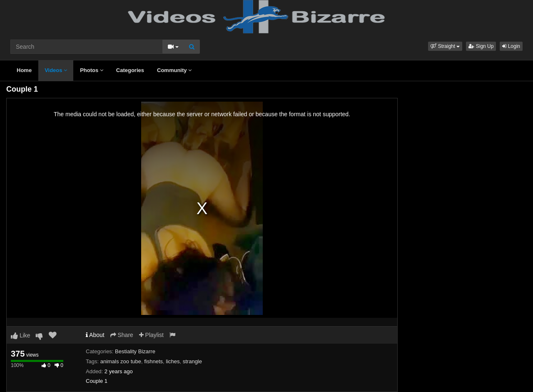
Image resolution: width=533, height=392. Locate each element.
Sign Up (481, 46)
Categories (130, 70)
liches (173, 361)
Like (21, 335)
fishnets (153, 361)
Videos (56, 70)
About (95, 335)
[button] (445, 46)
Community (174, 70)
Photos (92, 70)
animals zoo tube (121, 361)
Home (24, 70)
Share (122, 335)
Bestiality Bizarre (135, 351)
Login (511, 46)
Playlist (151, 335)
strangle (192, 361)
